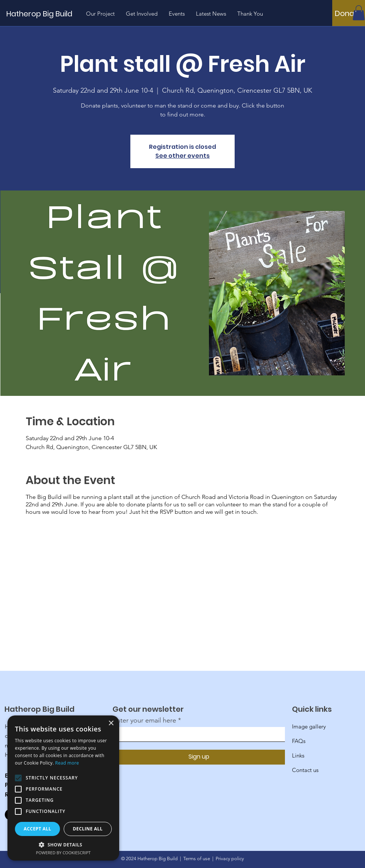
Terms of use (197, 859)
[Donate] (348, 13)
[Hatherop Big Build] (49, 14)
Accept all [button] (38, 829)
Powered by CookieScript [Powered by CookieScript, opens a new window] (64, 853)
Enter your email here (144, 720)
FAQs (299, 741)
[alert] (63, 788)
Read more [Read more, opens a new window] (67, 763)
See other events (182, 156)
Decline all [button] (88, 829)
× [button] (111, 723)
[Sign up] (199, 757)
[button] (359, 13)
